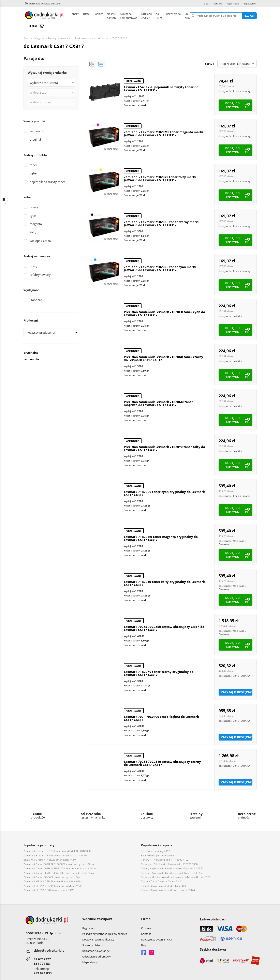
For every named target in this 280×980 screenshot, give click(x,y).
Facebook (144, 943)
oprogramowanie (246, 976)
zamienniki (31, 349)
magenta (36, 214)
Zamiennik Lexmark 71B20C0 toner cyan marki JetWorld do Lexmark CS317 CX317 (160, 259)
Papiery (98, 16)
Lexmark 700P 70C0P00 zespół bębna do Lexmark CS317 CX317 (161, 708)
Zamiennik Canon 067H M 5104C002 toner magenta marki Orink (60, 859)
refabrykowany (40, 265)
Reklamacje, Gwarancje (96, 941)
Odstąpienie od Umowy (97, 947)
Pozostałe (136, 16)
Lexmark (142, 96)
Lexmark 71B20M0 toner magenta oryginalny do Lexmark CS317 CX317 (161, 528)
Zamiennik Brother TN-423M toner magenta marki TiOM (55, 846)
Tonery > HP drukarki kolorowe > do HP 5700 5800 (169, 854)
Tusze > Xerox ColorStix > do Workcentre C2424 (168, 880)
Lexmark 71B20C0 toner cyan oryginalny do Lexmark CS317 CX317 (164, 484)
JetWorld (141, 141)
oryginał (35, 130)
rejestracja (233, 4)
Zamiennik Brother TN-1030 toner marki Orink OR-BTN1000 (57, 841)
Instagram (152, 943)
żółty (33, 222)
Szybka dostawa (213, 940)
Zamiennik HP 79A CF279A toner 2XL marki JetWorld (53, 876)
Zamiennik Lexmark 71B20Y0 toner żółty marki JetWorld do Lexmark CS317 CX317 (160, 169)
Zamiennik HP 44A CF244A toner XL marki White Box (53, 872)
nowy (33, 256)
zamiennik (37, 121)
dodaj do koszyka (232, 95)
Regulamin (89, 918)
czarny (34, 197)
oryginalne (31, 343)
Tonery (74, 16)
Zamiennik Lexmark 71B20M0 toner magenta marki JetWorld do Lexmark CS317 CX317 (163, 124)
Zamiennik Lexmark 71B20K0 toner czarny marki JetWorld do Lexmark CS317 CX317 (161, 214)
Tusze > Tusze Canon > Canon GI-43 (161, 872)
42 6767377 (42, 949)
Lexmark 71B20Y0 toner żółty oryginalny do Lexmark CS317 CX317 (164, 573)
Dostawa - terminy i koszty (98, 930)
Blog (144, 935)
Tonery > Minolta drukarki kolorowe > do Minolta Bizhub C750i (176, 867)
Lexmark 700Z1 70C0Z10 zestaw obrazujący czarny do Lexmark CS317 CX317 (162, 753)
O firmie (146, 918)
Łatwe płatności (213, 909)
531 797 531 (43, 954)
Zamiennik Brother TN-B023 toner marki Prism (50, 850)
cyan (33, 206)
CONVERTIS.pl (223, 976)
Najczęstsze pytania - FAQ (157, 930)
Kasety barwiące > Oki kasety (157, 846)
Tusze (86, 16)
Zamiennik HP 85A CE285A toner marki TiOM (49, 880)
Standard (36, 290)
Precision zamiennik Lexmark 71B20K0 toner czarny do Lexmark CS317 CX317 (164, 349)
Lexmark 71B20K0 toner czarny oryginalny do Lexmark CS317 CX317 (159, 663)
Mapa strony (90, 952)
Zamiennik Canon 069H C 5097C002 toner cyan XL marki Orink (59, 863)
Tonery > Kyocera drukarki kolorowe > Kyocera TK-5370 (172, 859)
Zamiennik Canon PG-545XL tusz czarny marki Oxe (52, 867)
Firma (146, 909)
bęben (34, 164)
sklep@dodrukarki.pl (50, 941)
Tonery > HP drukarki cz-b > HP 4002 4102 (165, 850)
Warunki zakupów (97, 909)
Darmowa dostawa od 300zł (42, 4)
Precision (142, 320)
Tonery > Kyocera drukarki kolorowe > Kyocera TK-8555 (172, 863)
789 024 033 (43, 963)
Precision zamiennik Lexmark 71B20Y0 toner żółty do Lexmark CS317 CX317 (164, 439)
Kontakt (146, 924)
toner (33, 155)
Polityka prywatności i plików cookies (105, 924)
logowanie (250, 4)
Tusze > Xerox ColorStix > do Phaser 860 (164, 876)
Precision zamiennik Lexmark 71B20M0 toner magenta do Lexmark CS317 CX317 (158, 394)
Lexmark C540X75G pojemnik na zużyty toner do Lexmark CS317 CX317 (161, 79)
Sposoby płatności (93, 935)
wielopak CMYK (40, 231)
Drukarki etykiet (116, 16)
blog (206, 4)
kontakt (218, 4)
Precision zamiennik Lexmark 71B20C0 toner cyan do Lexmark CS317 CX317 (164, 304)
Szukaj (229, 16)
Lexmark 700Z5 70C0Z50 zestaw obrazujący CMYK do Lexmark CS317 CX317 (164, 618)
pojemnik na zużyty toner (47, 172)
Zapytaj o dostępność (237, 682)
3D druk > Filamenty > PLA (156, 841)
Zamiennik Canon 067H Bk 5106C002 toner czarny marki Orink (59, 854)
